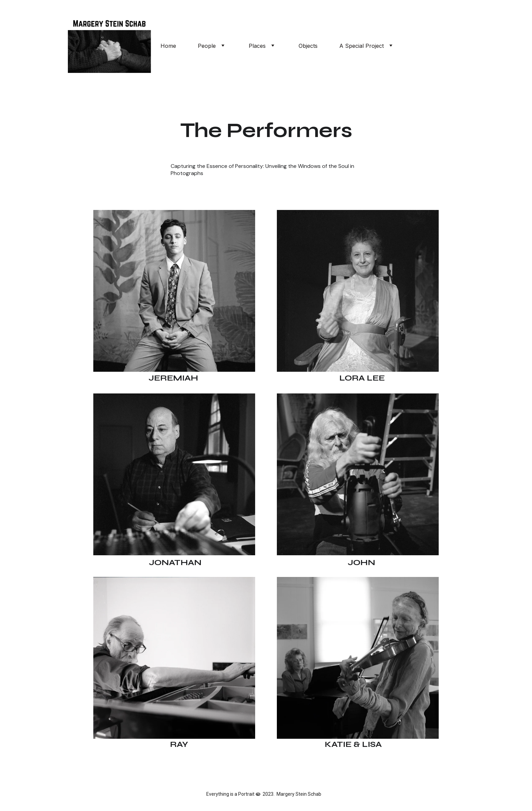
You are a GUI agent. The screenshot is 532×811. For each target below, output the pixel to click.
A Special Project (362, 46)
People (207, 46)
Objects (308, 46)
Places (257, 46)
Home (168, 46)
